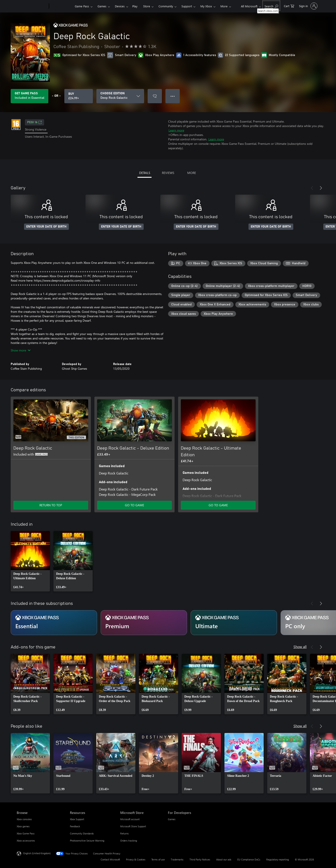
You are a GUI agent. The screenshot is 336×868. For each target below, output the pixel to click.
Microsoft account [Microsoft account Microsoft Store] (130, 819)
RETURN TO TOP (51, 505)
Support (187, 6)
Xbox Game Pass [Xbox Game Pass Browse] (26, 833)
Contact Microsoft (110, 859)
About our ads (224, 859)
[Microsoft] (32, 6)
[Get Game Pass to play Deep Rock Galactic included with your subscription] (30, 96)
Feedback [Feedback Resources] (75, 826)
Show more (21, 350)
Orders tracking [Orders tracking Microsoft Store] (129, 841)
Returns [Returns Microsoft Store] (124, 833)
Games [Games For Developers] (172, 819)
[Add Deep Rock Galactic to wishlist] (155, 96)
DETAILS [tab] (145, 173)
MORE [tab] (192, 173)
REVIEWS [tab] (168, 173)
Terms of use (158, 859)
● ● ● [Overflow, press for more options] (173, 96)
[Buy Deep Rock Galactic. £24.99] (79, 96)
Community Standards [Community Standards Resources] (82, 833)
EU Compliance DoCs (249, 859)
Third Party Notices (200, 859)
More (224, 6)
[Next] (321, 188)
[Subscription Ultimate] (234, 623)
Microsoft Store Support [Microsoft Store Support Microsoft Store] (133, 826)
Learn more (176, 130)
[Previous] (312, 188)
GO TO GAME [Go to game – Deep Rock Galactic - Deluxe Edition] (134, 505)
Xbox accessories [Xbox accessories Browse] (26, 841)
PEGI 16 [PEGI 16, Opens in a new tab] (35, 122)
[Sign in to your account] (308, 6)
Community (166, 6)
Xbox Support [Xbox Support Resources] (77, 819)
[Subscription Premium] (144, 623)
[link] (30, 561)
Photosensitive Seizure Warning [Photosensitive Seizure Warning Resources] (87, 841)
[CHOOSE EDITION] (120, 96)
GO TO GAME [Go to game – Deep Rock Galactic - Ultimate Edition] (218, 505)
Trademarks (177, 859)
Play (135, 6)
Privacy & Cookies (136, 859)
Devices (120, 6)
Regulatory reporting (278, 859)
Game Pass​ (82, 6)
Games (102, 6)
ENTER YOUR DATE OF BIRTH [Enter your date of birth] (46, 227)
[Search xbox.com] (271, 6)
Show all (300, 647)
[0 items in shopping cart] (289, 6)
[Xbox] (61, 6)
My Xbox (206, 6)
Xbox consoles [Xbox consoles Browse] (24, 819)
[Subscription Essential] (54, 623)
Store (147, 6)
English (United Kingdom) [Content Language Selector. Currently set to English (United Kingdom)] (37, 853)
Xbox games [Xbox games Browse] (23, 826)
